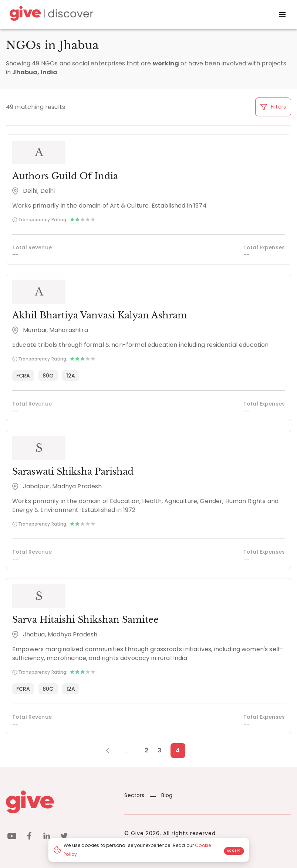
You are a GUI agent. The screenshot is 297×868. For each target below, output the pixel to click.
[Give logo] (60, 802)
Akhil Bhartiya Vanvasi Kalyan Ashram (100, 315)
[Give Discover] (50, 15)
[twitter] (64, 837)
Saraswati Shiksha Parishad (73, 471)
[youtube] (12, 837)
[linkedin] (47, 837)
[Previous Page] (112, 751)
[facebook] (29, 837)
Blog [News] (161, 795)
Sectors (134, 795)
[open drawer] (282, 14)
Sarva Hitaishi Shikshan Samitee (85, 620)
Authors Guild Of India (65, 176)
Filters (273, 107)
